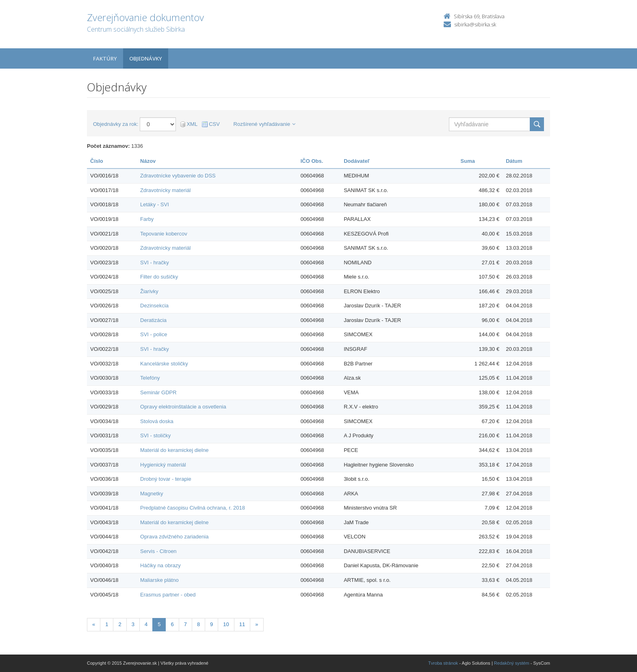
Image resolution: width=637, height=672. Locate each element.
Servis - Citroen (158, 551)
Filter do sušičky (159, 277)
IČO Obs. (312, 161)
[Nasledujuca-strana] (257, 625)
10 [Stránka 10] (226, 624)
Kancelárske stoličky (164, 364)
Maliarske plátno (159, 580)
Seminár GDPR (158, 392)
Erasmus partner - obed (168, 595)
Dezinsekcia (154, 306)
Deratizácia (153, 320)
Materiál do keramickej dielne (174, 450)
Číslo (97, 161)
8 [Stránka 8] (198, 624)
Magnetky (152, 494)
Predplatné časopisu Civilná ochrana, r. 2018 (193, 508)
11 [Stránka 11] (242, 624)
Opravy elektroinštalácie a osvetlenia (183, 407)
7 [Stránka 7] (185, 624)
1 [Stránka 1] (107, 624)
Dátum (514, 161)
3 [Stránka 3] (133, 624)
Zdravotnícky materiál (165, 190)
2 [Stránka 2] (120, 624)
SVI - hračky (155, 263)
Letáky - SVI (155, 204)
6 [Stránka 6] (172, 624)
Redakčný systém (512, 663)
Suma (468, 161)
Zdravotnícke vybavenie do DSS (178, 176)
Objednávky (146, 58)
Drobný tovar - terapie (166, 479)
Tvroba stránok (443, 663)
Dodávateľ (357, 161)
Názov (148, 161)
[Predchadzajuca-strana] (94, 625)
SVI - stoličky (155, 435)
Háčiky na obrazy (160, 565)
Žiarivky (149, 291)
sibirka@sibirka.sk (475, 24)
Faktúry (105, 58)
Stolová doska (157, 421)
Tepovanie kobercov (164, 234)
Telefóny (150, 378)
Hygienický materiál (163, 465)
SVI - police (154, 334)
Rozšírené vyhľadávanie (265, 124)
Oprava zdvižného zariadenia (174, 537)
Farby (147, 219)
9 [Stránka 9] (211, 624)
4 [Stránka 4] (146, 624)
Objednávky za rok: (116, 124)
